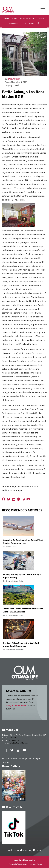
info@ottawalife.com (16, 705)
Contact (41, 18)
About (15, 18)
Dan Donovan (14, 79)
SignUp (32, 23)
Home (7, 18)
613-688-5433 (13, 738)
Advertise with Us (27, 18)
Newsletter (14, 23)
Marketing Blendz (30, 850)
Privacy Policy (36, 864)
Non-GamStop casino (24, 860)
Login (23, 23)
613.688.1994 (14, 740)
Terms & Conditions (18, 864)
